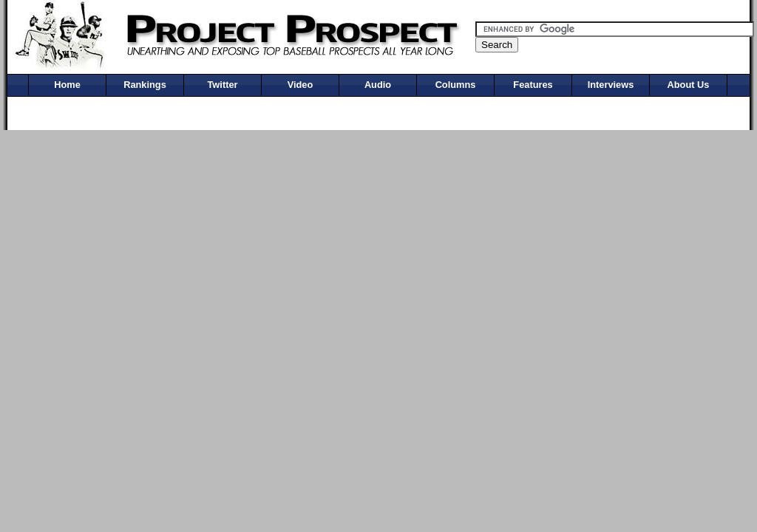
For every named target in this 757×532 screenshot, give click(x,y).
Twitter (223, 85)
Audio (378, 85)
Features (533, 85)
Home (67, 85)
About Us (689, 85)
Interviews (611, 85)
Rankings (145, 85)
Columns (456, 85)
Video (301, 85)
